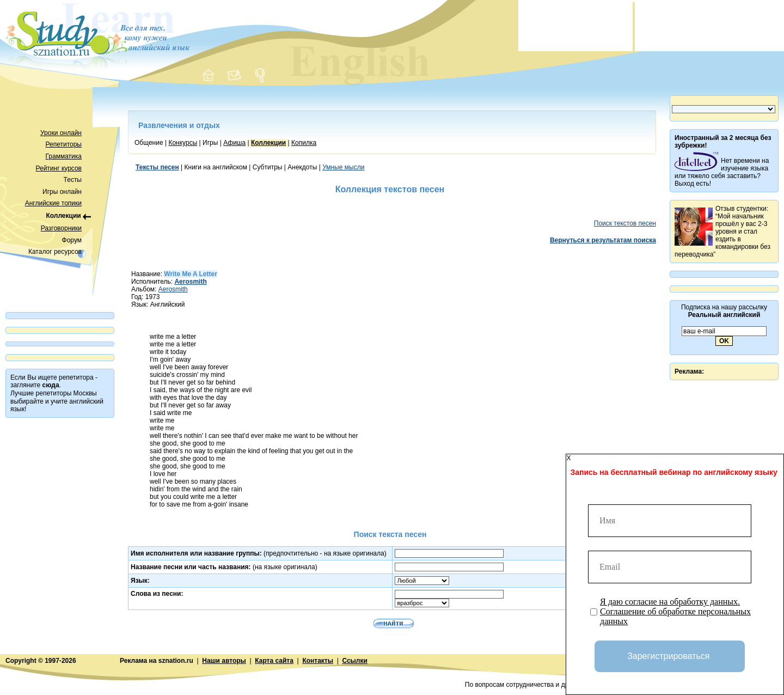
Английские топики (53, 203)
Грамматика (64, 156)
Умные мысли (343, 167)
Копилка (304, 143)
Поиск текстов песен (625, 223)
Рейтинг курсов (59, 168)
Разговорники (61, 228)
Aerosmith (173, 289)
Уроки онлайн (61, 133)
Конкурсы (183, 143)
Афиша (234, 143)
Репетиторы (64, 144)
